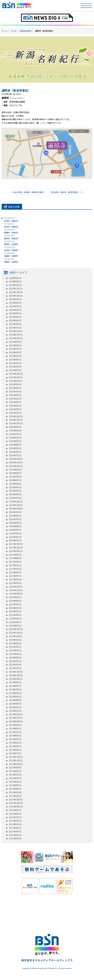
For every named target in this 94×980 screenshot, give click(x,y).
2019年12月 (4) (16, 459)
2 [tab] (47, 896)
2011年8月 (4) (15, 814)
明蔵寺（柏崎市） (12, 231)
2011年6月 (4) (15, 821)
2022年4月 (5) (15, 360)
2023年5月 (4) (15, 313)
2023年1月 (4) (15, 328)
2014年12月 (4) (16, 672)
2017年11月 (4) (16, 548)
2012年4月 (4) (15, 785)
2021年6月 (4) (15, 395)
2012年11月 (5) (16, 760)
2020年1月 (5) (15, 455)
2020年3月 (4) (15, 448)
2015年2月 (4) (15, 665)
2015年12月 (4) (16, 629)
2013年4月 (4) (15, 743)
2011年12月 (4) (16, 799)
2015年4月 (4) (15, 658)
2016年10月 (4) (16, 594)
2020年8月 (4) (15, 431)
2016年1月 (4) (15, 626)
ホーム (5, 31)
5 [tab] (52, 914)
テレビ (14, 31)
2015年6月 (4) (15, 650)
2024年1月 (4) (15, 285)
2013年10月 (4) (16, 721)
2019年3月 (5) (15, 491)
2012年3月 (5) (15, 789)
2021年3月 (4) (15, 406)
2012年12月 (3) (16, 757)
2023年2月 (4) (15, 324)
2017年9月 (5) (15, 555)
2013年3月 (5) (15, 746)
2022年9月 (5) (15, 342)
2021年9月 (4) (15, 384)
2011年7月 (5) (15, 817)
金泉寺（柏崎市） (12, 225)
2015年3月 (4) (15, 661)
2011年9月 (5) (15, 810)
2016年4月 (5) (15, 615)
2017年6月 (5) (15, 565)
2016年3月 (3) (15, 619)
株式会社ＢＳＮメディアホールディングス (47, 960)
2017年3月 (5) (15, 576)
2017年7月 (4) (15, 562)
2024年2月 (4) (15, 281)
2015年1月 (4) (15, 668)
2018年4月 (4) (15, 530)
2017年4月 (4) (15, 572)
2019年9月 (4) (15, 470)
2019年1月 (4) (15, 498)
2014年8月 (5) (15, 686)
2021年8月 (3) (15, 388)
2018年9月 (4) (15, 512)
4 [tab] (49, 914)
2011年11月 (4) (16, 803)
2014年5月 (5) (15, 697)
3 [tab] (50, 896)
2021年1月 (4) (15, 413)
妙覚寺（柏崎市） (12, 219)
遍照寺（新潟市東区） (16, 90)
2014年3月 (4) (15, 704)
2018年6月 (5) (15, 523)
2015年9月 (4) (15, 640)
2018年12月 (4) (16, 501)
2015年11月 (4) (16, 633)
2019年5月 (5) (15, 484)
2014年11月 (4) (16, 675)
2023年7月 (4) (15, 306)
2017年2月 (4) (15, 579)
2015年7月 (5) (15, 647)
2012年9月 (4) (15, 767)
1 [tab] (44, 896)
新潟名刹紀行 (26, 31)
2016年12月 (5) (16, 587)
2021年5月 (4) (15, 399)
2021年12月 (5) (16, 374)
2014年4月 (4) (15, 700)
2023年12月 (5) (16, 289)
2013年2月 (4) (15, 750)
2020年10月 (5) (16, 423)
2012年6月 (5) (15, 778)
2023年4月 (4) (15, 317)
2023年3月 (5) (15, 320)
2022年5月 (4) (15, 356)
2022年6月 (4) (15, 352)
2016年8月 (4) (15, 601)
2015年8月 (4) (15, 643)
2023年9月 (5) (15, 299)
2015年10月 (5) (16, 636)
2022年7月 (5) (15, 349)
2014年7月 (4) (15, 689)
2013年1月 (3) (15, 753)
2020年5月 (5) (15, 441)
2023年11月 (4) (16, 292)
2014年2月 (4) (15, 707)
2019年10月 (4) (16, 466)
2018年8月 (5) (15, 516)
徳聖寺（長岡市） (12, 260)
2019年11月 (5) (16, 462)
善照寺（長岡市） (12, 243)
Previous (19, 886)
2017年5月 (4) (15, 569)
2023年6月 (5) (15, 310)
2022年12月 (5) (16, 331)
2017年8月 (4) (15, 558)
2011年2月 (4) (15, 835)
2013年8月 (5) (15, 729)
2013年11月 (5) (16, 718)
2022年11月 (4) (16, 335)
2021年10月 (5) (16, 381)
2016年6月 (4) (15, 608)
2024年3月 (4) (15, 278)
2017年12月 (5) (16, 544)
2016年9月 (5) (15, 597)
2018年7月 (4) (15, 519)
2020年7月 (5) (15, 434)
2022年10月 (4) (16, 338)
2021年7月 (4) (15, 391)
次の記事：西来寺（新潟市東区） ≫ (67, 192)
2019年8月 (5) (15, 473)
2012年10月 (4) (16, 764)
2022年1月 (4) (15, 370)
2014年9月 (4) (15, 682)
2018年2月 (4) (15, 537)
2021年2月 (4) (15, 409)
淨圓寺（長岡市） (12, 254)
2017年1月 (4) (15, 583)
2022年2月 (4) (15, 367)
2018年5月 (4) (15, 526)
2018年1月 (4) (15, 540)
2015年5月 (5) (15, 654)
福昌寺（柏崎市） (12, 237)
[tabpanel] (30, 886)
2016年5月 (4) (15, 611)
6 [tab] (55, 914)
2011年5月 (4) (15, 824)
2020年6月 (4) (15, 438)
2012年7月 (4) (15, 775)
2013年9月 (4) (15, 725)
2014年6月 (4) (15, 693)
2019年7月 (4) (15, 477)
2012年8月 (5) (15, 771)
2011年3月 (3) (15, 831)
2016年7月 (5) (15, 604)
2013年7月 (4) (15, 732)
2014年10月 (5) (16, 679)
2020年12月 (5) (16, 416)
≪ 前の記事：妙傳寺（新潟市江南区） (29, 192)
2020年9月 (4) (15, 427)
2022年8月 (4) (15, 345)
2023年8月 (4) (15, 303)
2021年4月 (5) (15, 402)
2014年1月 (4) (15, 711)
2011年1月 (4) (15, 838)
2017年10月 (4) (16, 551)
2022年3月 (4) (15, 363)
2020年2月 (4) (15, 452)
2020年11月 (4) (16, 420)
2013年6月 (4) (15, 736)
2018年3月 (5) (15, 533)
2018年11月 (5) (16, 505)
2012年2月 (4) (15, 792)
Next (75, 886)
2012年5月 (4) (15, 782)
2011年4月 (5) (15, 828)
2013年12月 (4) (16, 714)
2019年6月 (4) (15, 480)
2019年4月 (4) (15, 487)
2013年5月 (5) (15, 739)
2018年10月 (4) (16, 508)
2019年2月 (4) (15, 494)
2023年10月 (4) (16, 296)
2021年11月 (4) (16, 377)
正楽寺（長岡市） (12, 249)
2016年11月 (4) (16, 590)
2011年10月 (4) (16, 806)
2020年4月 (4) (15, 445)
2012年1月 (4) (15, 796)
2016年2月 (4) (15, 622)
